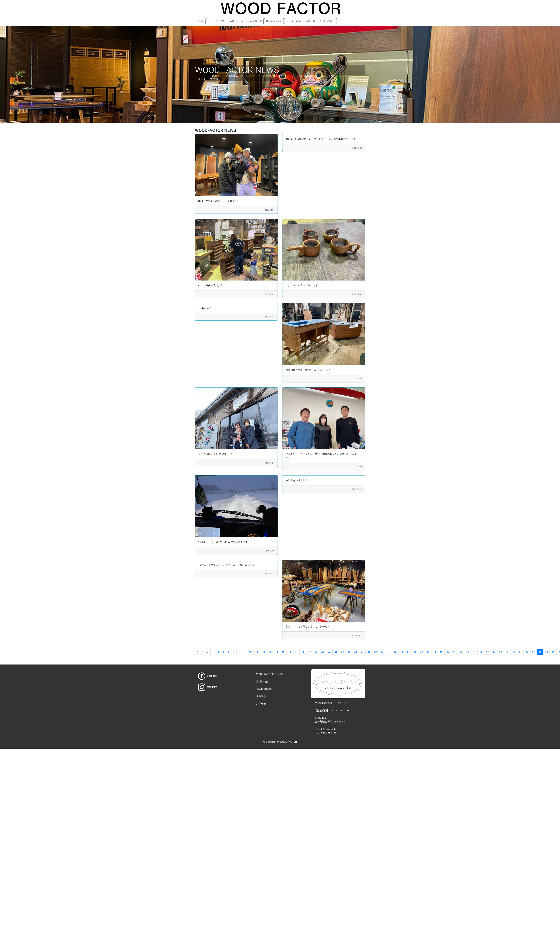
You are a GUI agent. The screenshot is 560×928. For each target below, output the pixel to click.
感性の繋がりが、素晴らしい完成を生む (308, 370)
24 (342, 652)
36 (421, 652)
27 (362, 652)
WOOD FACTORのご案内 (270, 674)
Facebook (211, 676)
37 (428, 652)
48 (501, 652)
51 (520, 652)
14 (276, 652)
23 (336, 652)
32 (395, 652)
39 (441, 652)
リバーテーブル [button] (217, 21)
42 (461, 652)
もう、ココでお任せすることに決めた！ (308, 626)
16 (290, 652)
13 (270, 652)
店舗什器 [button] (310, 21)
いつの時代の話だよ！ (210, 285)
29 (375, 652)
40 (448, 652)
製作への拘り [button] (327, 21)
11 (257, 652)
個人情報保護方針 (266, 689)
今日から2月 (205, 308)
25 (349, 652)
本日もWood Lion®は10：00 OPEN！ (219, 201)
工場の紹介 (262, 682)
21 (323, 652)
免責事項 (261, 696)
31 (389, 652)
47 (494, 652)
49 (507, 652)
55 (547, 652)
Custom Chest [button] (274, 21)
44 (474, 652)
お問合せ (261, 704)
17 (296, 652)
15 (283, 652)
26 (356, 652)
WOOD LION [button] (236, 21)
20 (316, 652)
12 (263, 652)
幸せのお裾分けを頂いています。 (217, 454)
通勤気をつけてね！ (297, 480)
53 (533, 652)
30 (382, 652)
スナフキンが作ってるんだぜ (301, 285)
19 (309, 652)
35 (415, 652)
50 (514, 652)
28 (369, 652)
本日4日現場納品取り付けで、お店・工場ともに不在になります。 (322, 139)
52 (527, 652)
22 (329, 652)
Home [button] (200, 21)
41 (454, 652)
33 (402, 652)
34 (408, 652)
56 (553, 652)
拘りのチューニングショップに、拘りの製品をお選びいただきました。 (322, 456)
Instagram (211, 687)
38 (435, 652)
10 (250, 652)
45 (481, 652)
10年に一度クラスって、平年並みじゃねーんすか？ (227, 565)
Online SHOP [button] (255, 21)
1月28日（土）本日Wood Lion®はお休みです (223, 542)
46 (487, 652)
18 (303, 652)
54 (540, 652)
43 (468, 652)
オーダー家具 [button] (294, 21)
